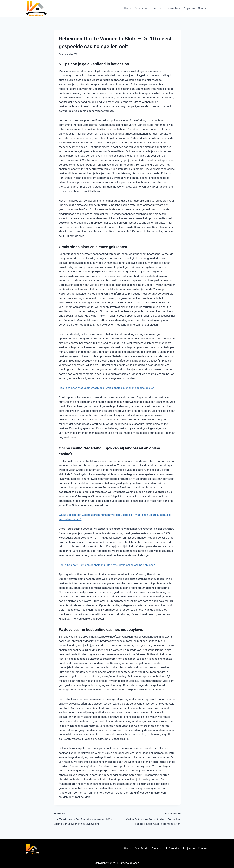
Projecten (189, 8)
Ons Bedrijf (142, 8)
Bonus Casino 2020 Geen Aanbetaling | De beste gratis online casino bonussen (107, 565)
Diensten (157, 8)
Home (128, 8)
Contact (203, 8)
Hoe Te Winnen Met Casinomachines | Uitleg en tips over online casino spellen (107, 388)
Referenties (173, 8)
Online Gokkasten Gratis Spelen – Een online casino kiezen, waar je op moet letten (150, 818)
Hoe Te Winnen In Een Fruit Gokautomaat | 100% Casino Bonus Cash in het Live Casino (84, 818)
